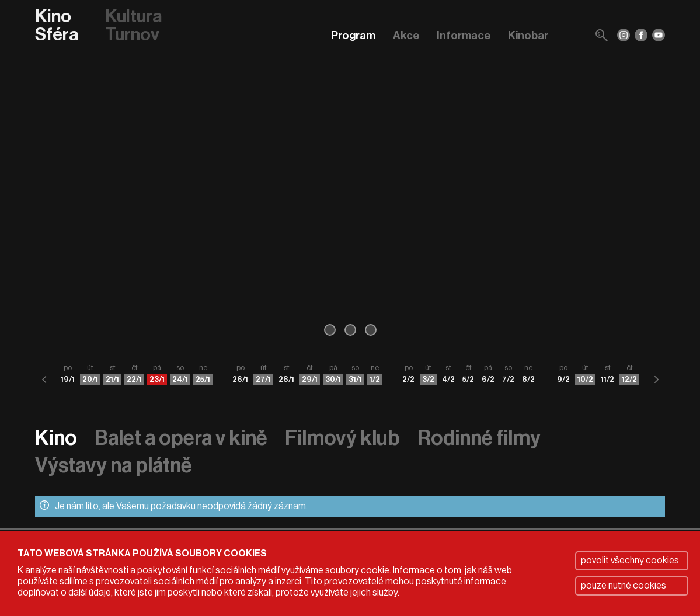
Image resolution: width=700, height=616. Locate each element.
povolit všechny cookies (630, 561)
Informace (464, 35)
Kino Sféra (57, 26)
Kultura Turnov (133, 26)
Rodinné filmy (479, 438)
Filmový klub (342, 438)
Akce (406, 35)
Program (353, 35)
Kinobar (528, 35)
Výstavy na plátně (114, 466)
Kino (56, 438)
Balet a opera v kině (181, 438)
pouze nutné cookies (624, 586)
